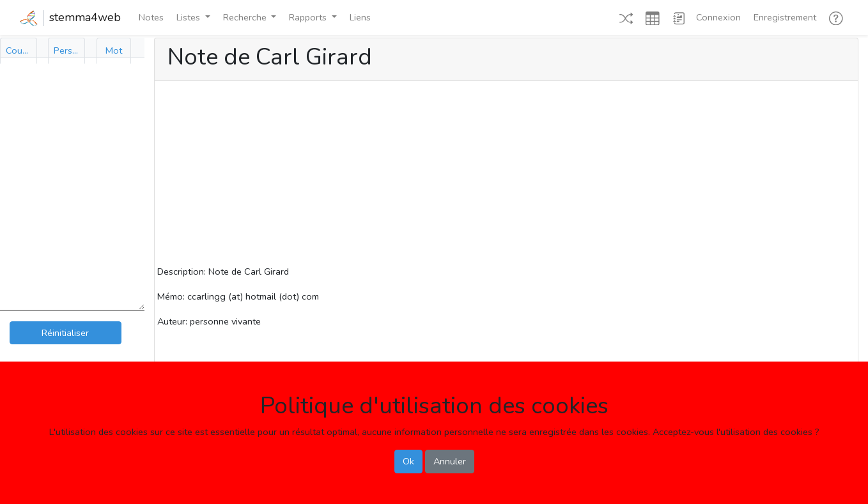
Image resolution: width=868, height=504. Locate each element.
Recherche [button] (246, 17)
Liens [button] (360, 17)
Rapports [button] (309, 17)
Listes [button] (190, 17)
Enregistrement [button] (785, 17)
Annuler (450, 461)
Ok (408, 461)
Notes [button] (151, 17)
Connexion (718, 17)
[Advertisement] (506, 175)
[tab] (19, 51)
